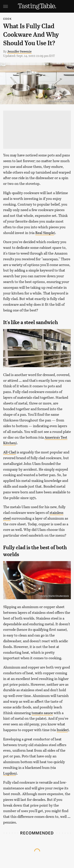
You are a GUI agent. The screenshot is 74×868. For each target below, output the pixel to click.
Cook (7, 19)
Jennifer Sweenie (19, 51)
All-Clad (9, 452)
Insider (62, 730)
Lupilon (9, 773)
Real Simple (45, 233)
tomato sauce (42, 713)
